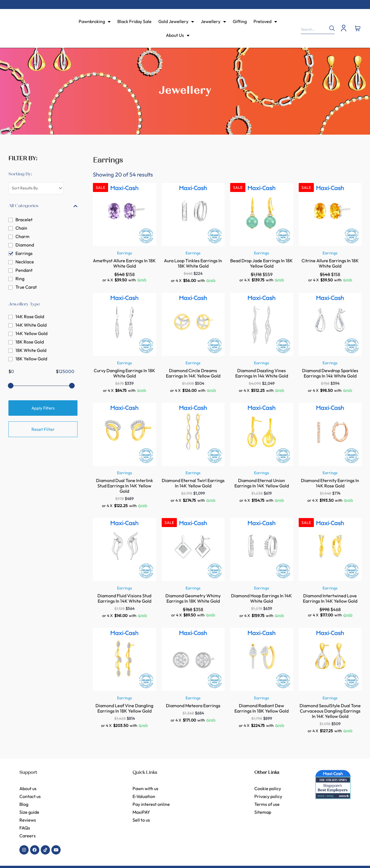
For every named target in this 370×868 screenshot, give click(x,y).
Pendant (24, 271)
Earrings (24, 254)
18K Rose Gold (30, 342)
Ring (20, 279)
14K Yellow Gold (31, 334)
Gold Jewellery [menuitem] (176, 21)
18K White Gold (31, 351)
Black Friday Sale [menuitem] (134, 21)
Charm (22, 237)
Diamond (25, 245)
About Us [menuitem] (178, 35)
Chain (21, 229)
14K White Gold (31, 325)
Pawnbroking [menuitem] (95, 21)
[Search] (329, 28)
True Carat (26, 288)
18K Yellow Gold (31, 359)
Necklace (25, 262)
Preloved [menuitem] (265, 21)
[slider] (11, 386)
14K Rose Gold (30, 317)
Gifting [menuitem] (240, 21)
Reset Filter (43, 430)
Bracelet (24, 220)
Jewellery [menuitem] (213, 21)
